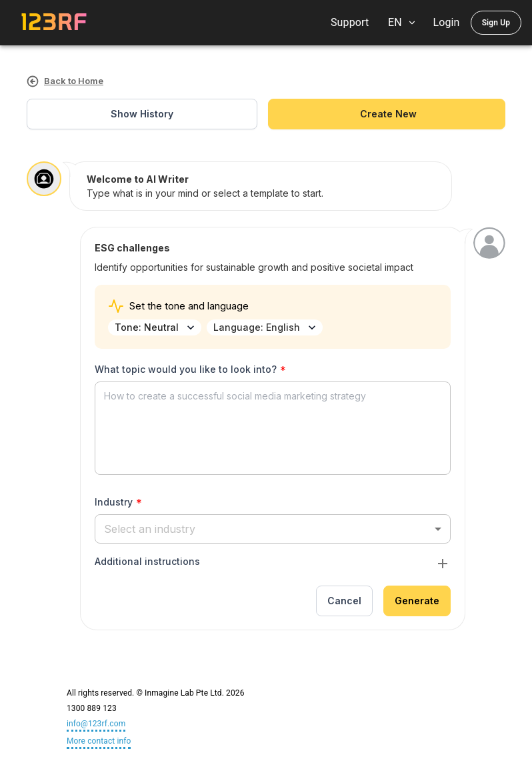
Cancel (344, 601)
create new (387, 114)
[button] (273, 529)
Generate (417, 601)
